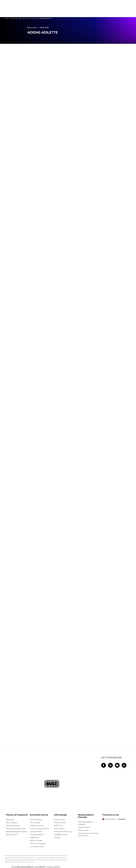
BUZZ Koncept (60, 820)
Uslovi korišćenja (36, 820)
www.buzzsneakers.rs (25, 867)
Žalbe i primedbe (36, 841)
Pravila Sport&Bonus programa (86, 823)
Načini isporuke (12, 835)
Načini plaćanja (11, 823)
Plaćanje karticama (13, 826)
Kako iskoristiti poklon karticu (17, 832)
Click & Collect (83, 830)
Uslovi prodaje (35, 823)
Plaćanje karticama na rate (16, 829)
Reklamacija (34, 838)
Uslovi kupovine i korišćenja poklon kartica (88, 834)
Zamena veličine (36, 832)
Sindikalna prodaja (61, 835)
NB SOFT (42, 867)
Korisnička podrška (37, 847)
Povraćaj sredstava (37, 835)
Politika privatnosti (37, 826)
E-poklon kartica (84, 827)
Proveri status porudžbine (39, 829)
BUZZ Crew (58, 826)
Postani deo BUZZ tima (63, 832)
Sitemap (57, 838)
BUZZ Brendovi (60, 823)
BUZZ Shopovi (59, 829)
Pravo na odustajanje (38, 844)
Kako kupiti (10, 820)
